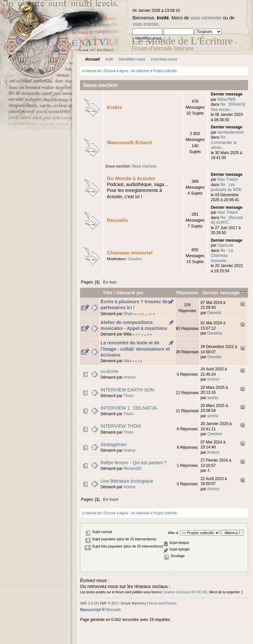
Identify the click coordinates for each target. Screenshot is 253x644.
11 (150, 314)
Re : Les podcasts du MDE (226, 187)
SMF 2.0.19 (89, 603)
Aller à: (173, 533)
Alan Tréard (227, 179)
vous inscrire (145, 24)
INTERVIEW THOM (121, 426)
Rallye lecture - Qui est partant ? (134, 463)
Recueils (117, 220)
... (146, 314)
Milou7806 (226, 99)
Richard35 (132, 469)
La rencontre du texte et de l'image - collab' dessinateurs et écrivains (135, 349)
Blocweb (113, 610)
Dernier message (224, 293)
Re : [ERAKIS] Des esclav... (228, 107)
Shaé (128, 314)
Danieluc (215, 333)
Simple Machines (133, 603)
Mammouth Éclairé (129, 142)
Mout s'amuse (144, 166)
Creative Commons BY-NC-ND (185, 592)
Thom (128, 396)
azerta (213, 398)
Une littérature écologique (127, 481)
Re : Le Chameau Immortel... (222, 256)
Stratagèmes (113, 444)
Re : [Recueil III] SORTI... (227, 220)
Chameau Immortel (130, 253)
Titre (108, 293)
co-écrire (109, 371)
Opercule (225, 245)
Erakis (114, 107)
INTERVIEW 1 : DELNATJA (129, 408)
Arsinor (129, 377)
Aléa (127, 361)
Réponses (188, 293)
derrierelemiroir (231, 132)
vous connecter (206, 18)
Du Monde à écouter (131, 178)
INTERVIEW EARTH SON (127, 390)
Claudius (135, 259)
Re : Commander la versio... (224, 142)
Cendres (215, 434)
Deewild (214, 313)
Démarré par (130, 293)
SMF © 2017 (110, 603)
